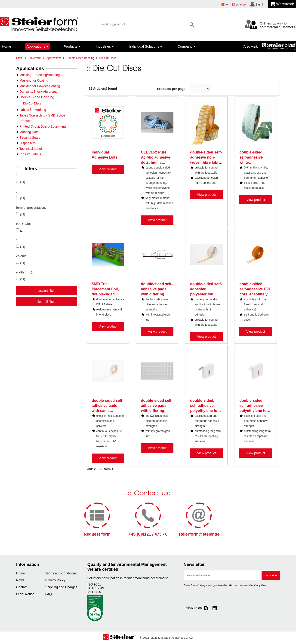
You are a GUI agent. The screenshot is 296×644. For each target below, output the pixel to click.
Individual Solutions (146, 46)
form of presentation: (31, 208)
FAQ (49, 594)
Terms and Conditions (61, 573)
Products (72, 46)
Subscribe (271, 575)
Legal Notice (25, 594)
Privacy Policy (55, 580)
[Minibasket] (282, 4)
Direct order (239, 5)
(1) (22, 231)
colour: (21, 256)
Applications (37, 46)
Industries (105, 46)
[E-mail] (223, 575)
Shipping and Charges (61, 587)
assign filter (47, 291)
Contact (22, 587)
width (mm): (25, 272)
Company (187, 46)
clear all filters (46, 302)
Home (6, 46)
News (20, 580)
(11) (23, 182)
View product (108, 169)
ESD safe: (23, 224)
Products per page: (172, 89)
